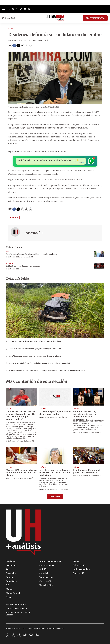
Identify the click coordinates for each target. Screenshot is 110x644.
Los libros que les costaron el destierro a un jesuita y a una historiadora (55, 473)
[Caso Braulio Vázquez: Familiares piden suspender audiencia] (99, 254)
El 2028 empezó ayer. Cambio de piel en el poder (55, 413)
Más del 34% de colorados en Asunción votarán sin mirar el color (21, 473)
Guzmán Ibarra (63, 417)
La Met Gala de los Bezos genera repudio (23, 266)
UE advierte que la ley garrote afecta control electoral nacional (85, 414)
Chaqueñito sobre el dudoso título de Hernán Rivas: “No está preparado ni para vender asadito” (21, 415)
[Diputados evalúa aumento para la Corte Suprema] (89, 455)
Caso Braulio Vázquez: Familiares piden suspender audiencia (32, 254)
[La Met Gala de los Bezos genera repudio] (99, 266)
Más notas (55, 496)
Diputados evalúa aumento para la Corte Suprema (87, 471)
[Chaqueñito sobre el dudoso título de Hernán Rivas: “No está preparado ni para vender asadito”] (21, 397)
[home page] (55, 18)
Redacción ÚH (33, 233)
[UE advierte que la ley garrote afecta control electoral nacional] (89, 397)
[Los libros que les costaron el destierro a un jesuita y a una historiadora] (55, 455)
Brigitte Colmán (63, 489)
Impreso (14, 218)
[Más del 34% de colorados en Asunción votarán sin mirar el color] (21, 455)
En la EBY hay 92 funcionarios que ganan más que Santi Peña (35, 349)
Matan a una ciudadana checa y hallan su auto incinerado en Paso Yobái (40, 363)
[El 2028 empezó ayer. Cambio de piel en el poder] (55, 397)
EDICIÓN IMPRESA (95, 18)
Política (11, 29)
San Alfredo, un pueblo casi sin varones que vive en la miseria (35, 356)
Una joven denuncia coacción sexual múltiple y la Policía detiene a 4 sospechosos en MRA (47, 371)
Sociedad (10, 264)
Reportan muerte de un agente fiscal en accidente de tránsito (36, 341)
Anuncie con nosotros (50, 561)
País (8, 252)
